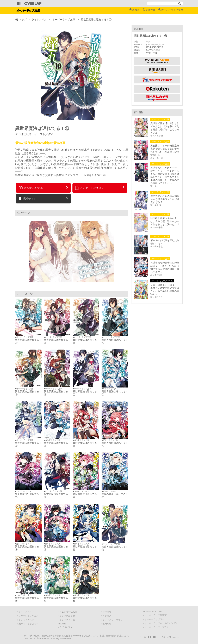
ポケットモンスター (29, 624)
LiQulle (63, 624)
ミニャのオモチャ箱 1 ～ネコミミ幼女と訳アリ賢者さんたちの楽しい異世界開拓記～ (165, 289)
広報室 (136, 10)
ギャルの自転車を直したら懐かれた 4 (165, 242)
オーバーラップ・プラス (157, 627)
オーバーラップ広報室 (156, 615)
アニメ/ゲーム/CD (68, 612)
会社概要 (107, 612)
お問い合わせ (173, 637)
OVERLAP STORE (153, 612)
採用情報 (107, 624)
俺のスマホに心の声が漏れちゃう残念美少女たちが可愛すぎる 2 (165, 199)
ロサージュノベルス (29, 616)
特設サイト (27, 199)
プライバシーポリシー (114, 620)
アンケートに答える (90, 188)
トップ (23, 19)
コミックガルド (26, 620)
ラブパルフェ (66, 627)
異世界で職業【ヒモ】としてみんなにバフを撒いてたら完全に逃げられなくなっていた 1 (165, 128)
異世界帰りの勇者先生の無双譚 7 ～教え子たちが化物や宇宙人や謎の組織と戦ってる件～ (165, 267)
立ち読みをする (31, 188)
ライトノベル (39, 19)
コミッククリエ (67, 620)
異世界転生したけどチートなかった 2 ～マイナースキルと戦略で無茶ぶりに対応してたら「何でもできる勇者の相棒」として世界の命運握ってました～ (165, 175)
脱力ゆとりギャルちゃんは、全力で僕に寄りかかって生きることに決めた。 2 (165, 221)
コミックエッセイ (68, 616)
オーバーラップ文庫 (63, 19)
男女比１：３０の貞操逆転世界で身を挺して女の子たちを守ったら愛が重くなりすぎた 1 (165, 150)
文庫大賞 (150, 10)
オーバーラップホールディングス (161, 623)
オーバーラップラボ (172, 10)
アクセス (107, 616)
